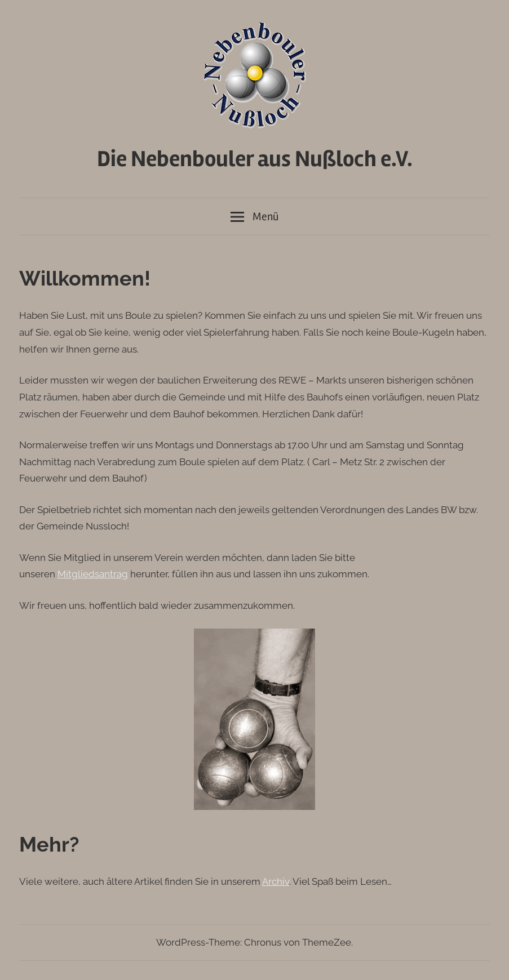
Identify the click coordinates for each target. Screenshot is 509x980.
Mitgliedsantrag (93, 574)
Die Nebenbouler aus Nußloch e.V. (255, 159)
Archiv (276, 881)
